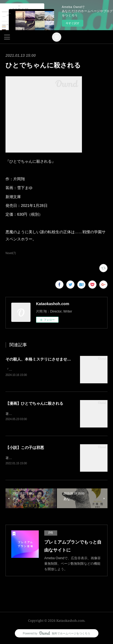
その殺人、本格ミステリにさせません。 (40, 359)
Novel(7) (11, 253)
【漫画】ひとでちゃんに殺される (34, 404)
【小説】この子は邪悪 (25, 448)
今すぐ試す (73, 23)
